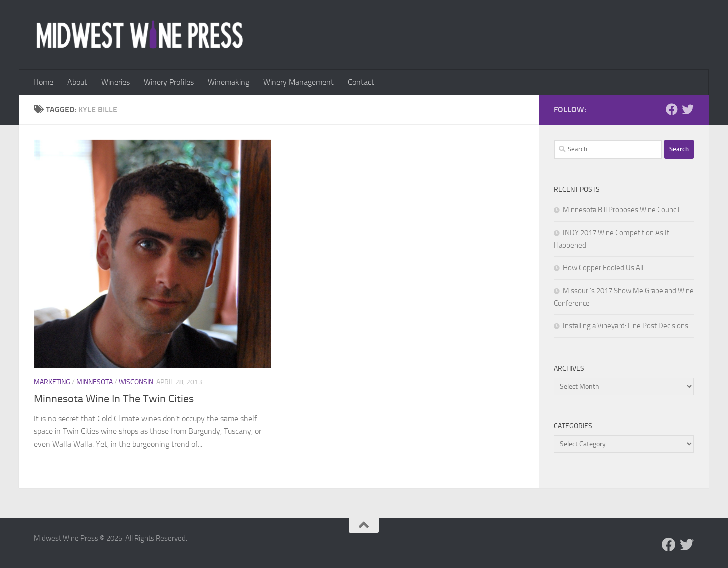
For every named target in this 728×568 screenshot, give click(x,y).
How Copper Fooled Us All (603, 268)
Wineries (116, 82)
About (77, 82)
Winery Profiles (169, 82)
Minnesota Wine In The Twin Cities (114, 399)
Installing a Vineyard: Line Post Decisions (626, 326)
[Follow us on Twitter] (688, 109)
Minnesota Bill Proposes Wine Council (621, 210)
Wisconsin (136, 382)
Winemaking (229, 82)
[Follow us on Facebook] (672, 109)
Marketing (52, 382)
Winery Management (299, 82)
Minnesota (95, 382)
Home (43, 82)
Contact (361, 82)
